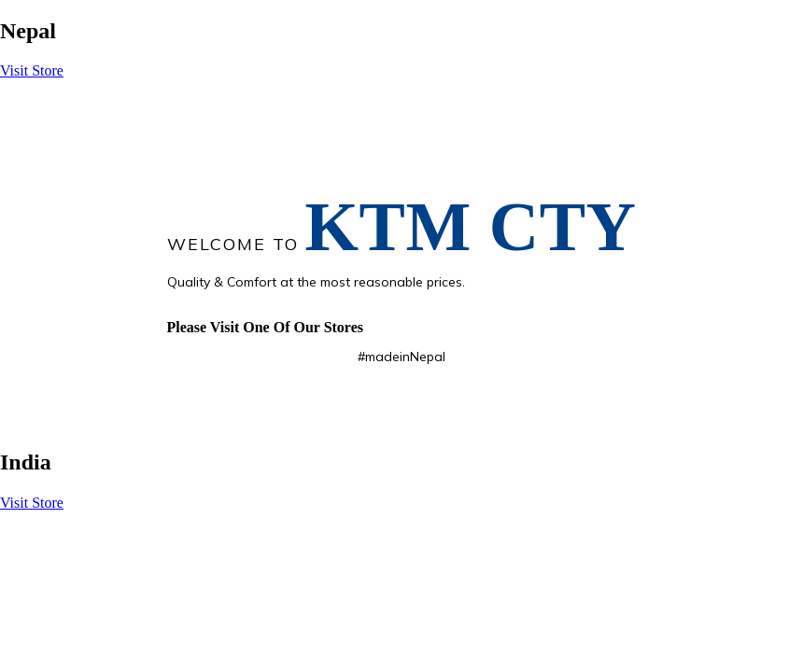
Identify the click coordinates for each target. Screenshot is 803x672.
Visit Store (32, 70)
